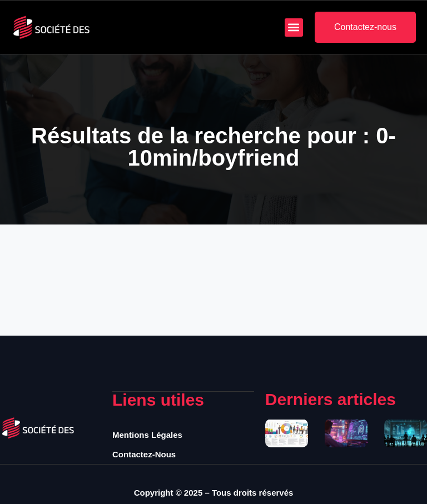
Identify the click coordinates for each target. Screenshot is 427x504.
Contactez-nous (144, 454)
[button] (294, 28)
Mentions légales (147, 435)
